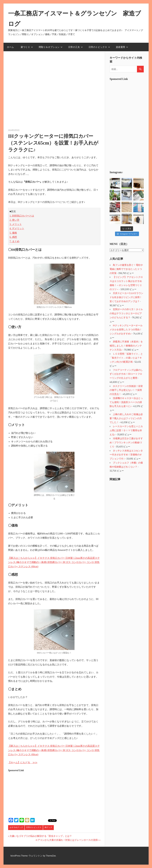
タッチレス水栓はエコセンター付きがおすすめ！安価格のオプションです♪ (126, 455)
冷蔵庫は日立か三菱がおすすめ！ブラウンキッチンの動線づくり (126, 442)
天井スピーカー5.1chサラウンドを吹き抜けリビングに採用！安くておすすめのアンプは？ (126, 297)
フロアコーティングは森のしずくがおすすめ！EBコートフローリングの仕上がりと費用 (126, 374)
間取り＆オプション (51, 47)
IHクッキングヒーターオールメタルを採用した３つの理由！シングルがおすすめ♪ (126, 329)
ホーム (10, 47)
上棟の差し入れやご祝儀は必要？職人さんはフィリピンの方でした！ (126, 418)
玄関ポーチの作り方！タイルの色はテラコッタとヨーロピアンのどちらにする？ (126, 313)
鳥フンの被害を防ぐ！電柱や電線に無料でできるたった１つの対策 (126, 269)
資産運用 (122, 47)
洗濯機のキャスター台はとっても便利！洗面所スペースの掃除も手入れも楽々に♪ (126, 402)
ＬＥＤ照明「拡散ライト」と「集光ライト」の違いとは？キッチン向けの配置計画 (126, 358)
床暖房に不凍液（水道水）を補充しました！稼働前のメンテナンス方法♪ (126, 346)
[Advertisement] (130, 124)
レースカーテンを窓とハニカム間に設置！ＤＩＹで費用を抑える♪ (126, 430)
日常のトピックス (99, 47)
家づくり (27, 47)
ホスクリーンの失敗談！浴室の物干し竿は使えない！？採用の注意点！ (126, 390)
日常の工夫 (76, 47)
